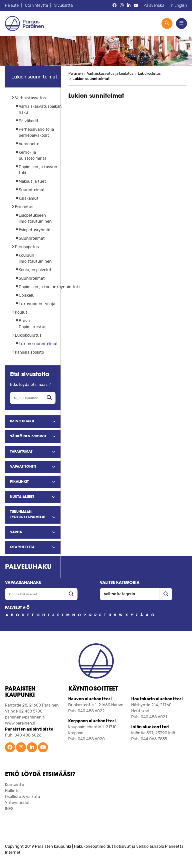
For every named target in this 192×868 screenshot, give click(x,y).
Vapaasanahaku (23, 583)
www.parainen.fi (20, 723)
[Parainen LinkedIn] (129, 5)
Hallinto (12, 791)
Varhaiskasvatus (30, 98)
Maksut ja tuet (32, 181)
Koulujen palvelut (35, 270)
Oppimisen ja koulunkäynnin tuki (49, 287)
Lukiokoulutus (28, 335)
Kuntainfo (14, 785)
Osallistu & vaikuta (22, 797)
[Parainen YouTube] (136, 5)
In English (179, 5)
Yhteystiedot (17, 803)
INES (9, 809)
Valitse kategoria (120, 583)
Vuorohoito (29, 144)
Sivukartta (63, 5)
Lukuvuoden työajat (38, 304)
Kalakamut (29, 198)
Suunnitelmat (32, 190)
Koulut (21, 312)
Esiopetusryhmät (35, 230)
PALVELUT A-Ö (17, 608)
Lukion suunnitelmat (38, 344)
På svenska (154, 5)
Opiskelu (27, 295)
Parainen (75, 74)
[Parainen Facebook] (114, 5)
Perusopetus (27, 247)
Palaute (12, 5)
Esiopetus (24, 207)
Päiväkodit (29, 121)
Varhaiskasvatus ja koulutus (110, 74)
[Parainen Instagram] (122, 5)
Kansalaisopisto (29, 352)
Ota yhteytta (36, 5)
